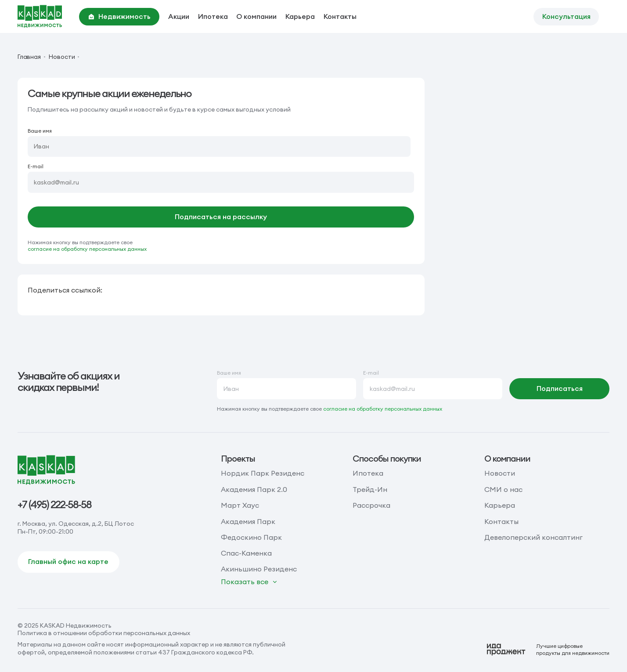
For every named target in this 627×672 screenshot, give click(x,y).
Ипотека (213, 16)
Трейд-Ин (370, 489)
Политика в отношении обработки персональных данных (104, 633)
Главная (29, 57)
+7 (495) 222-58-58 (54, 505)
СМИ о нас (503, 489)
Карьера (300, 16)
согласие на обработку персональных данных (87, 249)
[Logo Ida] (548, 650)
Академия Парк (248, 521)
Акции (179, 16)
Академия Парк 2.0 (254, 489)
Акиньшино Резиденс (259, 569)
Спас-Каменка (246, 553)
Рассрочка (371, 505)
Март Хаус (240, 505)
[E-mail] (221, 182)
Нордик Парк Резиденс (263, 473)
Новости (62, 57)
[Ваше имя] (219, 147)
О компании (256, 16)
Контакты (340, 16)
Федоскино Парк (251, 537)
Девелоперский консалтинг (533, 537)
